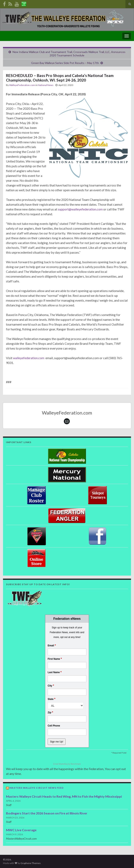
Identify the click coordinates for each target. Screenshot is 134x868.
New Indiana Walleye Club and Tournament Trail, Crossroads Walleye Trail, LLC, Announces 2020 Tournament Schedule (69, 54)
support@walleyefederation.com (80, 209)
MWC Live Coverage (21, 830)
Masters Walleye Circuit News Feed (36, 788)
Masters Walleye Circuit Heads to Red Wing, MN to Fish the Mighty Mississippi (64, 796)
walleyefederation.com (29, 358)
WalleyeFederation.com (22, 85)
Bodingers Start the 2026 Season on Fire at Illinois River (47, 813)
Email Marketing (61, 764)
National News (46, 85)
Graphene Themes (31, 863)
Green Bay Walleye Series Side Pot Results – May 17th (65, 63)
